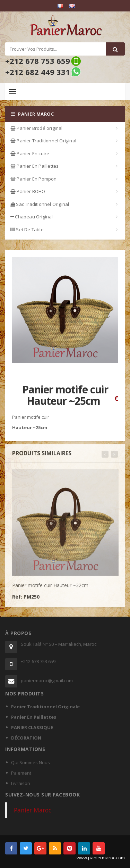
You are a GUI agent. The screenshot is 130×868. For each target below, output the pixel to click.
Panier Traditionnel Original (43, 141)
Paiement (21, 773)
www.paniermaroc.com (101, 858)
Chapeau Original (32, 217)
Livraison (21, 783)
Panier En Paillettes (34, 166)
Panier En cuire (30, 153)
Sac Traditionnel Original (40, 204)
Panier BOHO (28, 191)
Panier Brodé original (37, 128)
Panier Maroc (33, 810)
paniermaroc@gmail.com (47, 681)
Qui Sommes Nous (31, 762)
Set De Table (27, 229)
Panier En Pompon (34, 179)
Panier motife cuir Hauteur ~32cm (50, 588)
